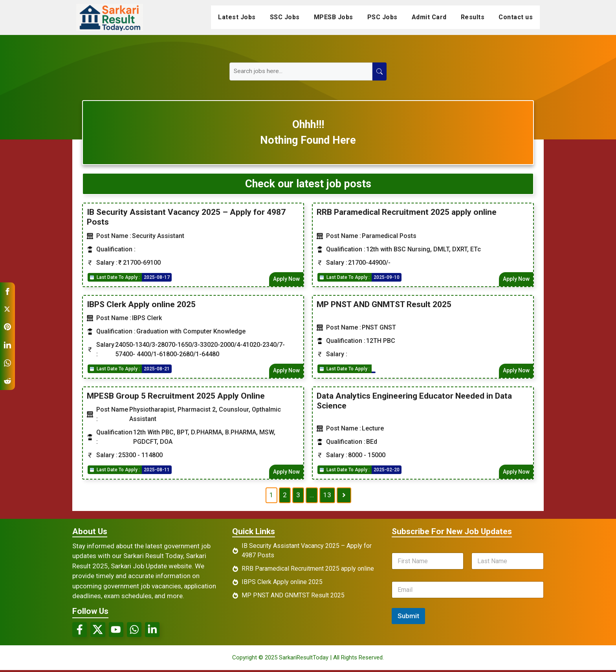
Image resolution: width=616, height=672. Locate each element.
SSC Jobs (285, 17)
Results (473, 17)
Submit (408, 617)
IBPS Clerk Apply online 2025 (141, 304)
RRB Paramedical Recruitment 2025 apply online (407, 212)
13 (327, 496)
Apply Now (286, 279)
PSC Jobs (382, 17)
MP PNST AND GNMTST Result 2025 (384, 304)
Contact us (516, 17)
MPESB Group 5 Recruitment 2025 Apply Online (176, 397)
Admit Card (429, 17)
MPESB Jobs (334, 17)
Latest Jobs (237, 17)
